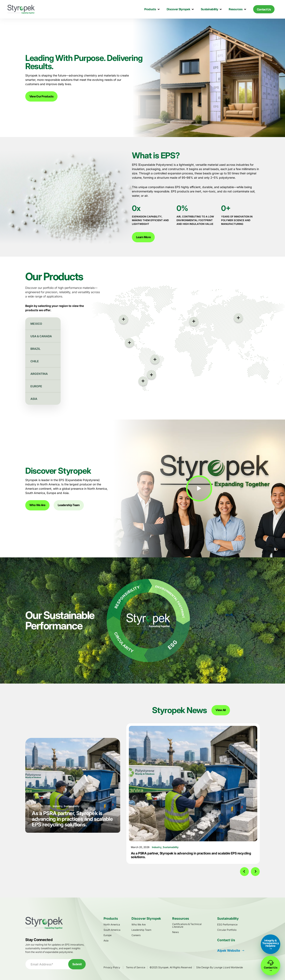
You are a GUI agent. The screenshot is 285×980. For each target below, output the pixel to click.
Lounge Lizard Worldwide (228, 967)
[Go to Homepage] (21, 9)
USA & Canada (41, 336)
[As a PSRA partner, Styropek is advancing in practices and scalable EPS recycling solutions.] (193, 784)
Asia (34, 399)
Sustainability (171, 847)
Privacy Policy (112, 967)
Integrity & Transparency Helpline (271, 943)
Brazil (35, 349)
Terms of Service (136, 967)
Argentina (39, 374)
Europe (36, 386)
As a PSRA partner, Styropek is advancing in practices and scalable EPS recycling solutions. (191, 855)
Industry (157, 847)
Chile (35, 361)
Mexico (36, 324)
